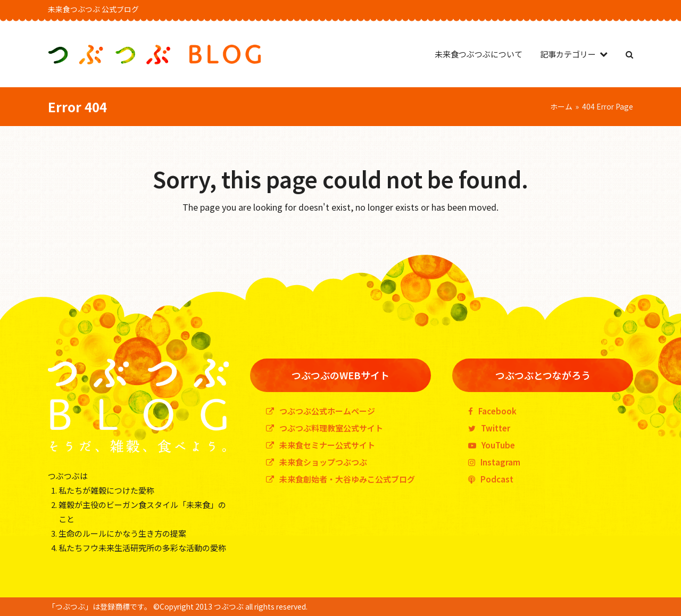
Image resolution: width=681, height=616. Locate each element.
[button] (629, 54)
